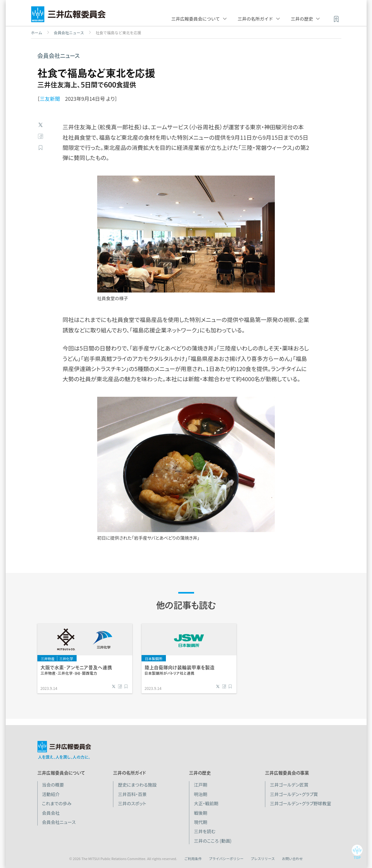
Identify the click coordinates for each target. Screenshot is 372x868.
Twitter (41, 125)
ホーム (37, 33)
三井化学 (66, 659)
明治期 (200, 794)
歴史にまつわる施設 (137, 785)
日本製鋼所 (154, 659)
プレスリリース (263, 858)
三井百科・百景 (132, 794)
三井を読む (205, 831)
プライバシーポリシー (226, 858)
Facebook (41, 136)
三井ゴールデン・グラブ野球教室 (300, 803)
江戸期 (200, 785)
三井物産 (48, 659)
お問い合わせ (293, 858)
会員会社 (51, 813)
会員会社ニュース (69, 33)
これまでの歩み (57, 803)
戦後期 (200, 813)
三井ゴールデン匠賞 (289, 785)
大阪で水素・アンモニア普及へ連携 (76, 670)
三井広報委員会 (68, 16)
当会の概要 (53, 785)
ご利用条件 (193, 858)
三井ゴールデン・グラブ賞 (294, 794)
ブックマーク (41, 148)
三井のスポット (132, 803)
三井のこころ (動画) (213, 841)
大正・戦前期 (206, 803)
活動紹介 (51, 794)
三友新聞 (50, 99)
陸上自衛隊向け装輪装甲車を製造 (180, 670)
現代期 (200, 822)
